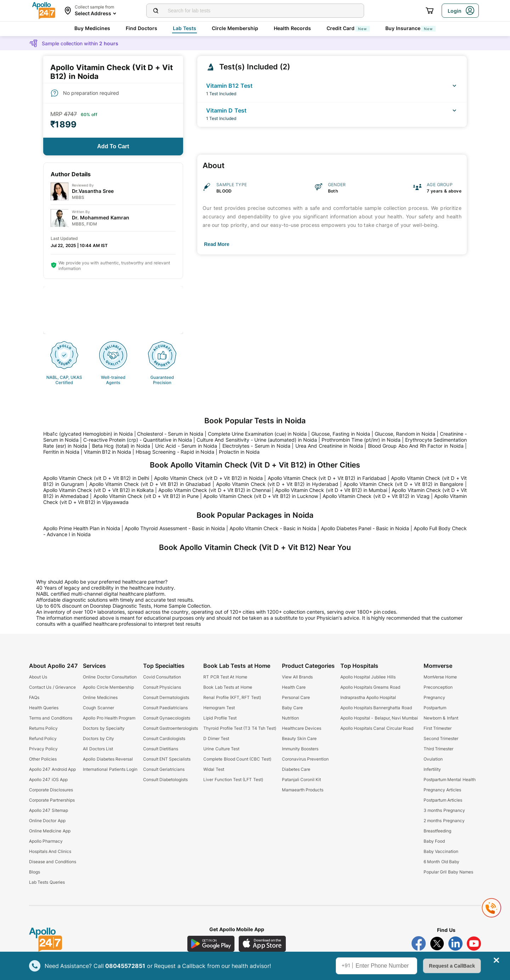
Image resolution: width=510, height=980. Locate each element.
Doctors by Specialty (104, 728)
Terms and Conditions (51, 718)
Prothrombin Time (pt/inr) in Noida (361, 440)
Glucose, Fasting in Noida (341, 434)
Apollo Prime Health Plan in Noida (82, 528)
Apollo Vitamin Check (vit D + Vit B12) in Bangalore (403, 484)
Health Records (292, 28)
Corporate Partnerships (52, 800)
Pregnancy (434, 697)
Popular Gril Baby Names (448, 872)
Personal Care (296, 697)
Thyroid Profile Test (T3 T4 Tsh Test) (240, 728)
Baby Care (292, 708)
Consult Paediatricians (165, 708)
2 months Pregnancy (444, 821)
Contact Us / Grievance (52, 687)
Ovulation (433, 759)
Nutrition (290, 718)
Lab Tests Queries (47, 882)
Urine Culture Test (221, 749)
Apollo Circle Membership (108, 687)
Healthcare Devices (302, 728)
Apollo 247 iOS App (48, 780)
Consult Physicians (162, 687)
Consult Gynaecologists (167, 718)
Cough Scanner (98, 708)
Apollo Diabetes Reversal (108, 759)
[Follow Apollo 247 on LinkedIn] (455, 944)
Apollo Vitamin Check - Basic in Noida (273, 528)
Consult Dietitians (161, 749)
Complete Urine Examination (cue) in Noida (257, 434)
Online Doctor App (47, 821)
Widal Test (214, 769)
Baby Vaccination (441, 851)
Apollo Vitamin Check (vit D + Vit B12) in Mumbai (331, 490)
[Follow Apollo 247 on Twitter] (437, 944)
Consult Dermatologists (166, 697)
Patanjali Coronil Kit (302, 780)
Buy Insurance (410, 28)
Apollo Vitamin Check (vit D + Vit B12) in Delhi (96, 478)
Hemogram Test (219, 708)
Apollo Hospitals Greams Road (370, 687)
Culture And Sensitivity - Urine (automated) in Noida (257, 440)
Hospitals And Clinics (50, 851)
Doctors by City (98, 738)
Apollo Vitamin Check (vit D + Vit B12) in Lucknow (260, 496)
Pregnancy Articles (442, 790)
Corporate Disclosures (51, 790)
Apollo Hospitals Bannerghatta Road (376, 708)
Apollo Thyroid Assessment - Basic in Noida (175, 528)
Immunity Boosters (300, 749)
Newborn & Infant (441, 718)
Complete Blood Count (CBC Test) (237, 759)
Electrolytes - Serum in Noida (256, 446)
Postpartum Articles (443, 800)
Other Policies (43, 759)
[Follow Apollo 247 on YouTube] (474, 944)
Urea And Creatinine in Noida (329, 446)
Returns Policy (43, 728)
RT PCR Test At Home (225, 677)
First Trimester (438, 728)
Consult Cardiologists (164, 738)
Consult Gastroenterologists (171, 728)
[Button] (113, 147)
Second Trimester (441, 738)
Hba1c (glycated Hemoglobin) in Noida (88, 434)
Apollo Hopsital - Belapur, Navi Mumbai (379, 718)
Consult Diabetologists (165, 780)
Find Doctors (141, 28)
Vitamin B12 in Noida (108, 452)
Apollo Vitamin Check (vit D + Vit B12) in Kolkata (98, 490)
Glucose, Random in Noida (405, 434)
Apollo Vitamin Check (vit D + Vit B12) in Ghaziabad (150, 484)
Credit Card (348, 28)
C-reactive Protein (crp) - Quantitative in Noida (138, 440)
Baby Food (434, 841)
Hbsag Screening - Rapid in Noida (175, 452)
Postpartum (435, 708)
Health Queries (44, 708)
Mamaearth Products (303, 790)
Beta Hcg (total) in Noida (121, 446)
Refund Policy (43, 738)
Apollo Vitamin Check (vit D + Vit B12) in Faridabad (327, 478)
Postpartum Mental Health (450, 780)
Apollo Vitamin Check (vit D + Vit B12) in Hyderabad (277, 484)
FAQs (34, 697)
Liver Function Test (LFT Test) (233, 780)
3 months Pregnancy (444, 810)
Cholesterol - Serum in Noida (170, 434)
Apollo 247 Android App (52, 769)
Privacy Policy (43, 749)
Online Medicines (100, 697)
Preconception (438, 687)
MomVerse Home (440, 677)
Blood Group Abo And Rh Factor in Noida (416, 446)
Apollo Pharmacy (46, 841)
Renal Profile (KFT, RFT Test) (232, 697)
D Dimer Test (216, 738)
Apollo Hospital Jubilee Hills (368, 677)
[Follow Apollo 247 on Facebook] (419, 944)
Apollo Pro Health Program (109, 718)
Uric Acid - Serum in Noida (186, 446)
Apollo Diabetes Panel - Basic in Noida (365, 528)
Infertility (432, 769)
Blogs (35, 872)
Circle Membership (235, 28)
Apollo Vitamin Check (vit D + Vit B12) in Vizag (376, 496)
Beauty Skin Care (299, 738)
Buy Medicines (92, 28)
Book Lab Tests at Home (228, 687)
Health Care (294, 687)
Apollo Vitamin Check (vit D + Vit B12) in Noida (208, 478)
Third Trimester (438, 749)
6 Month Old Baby (441, 862)
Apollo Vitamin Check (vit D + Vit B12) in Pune (146, 496)
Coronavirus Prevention (305, 759)
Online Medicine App (50, 831)
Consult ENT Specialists (167, 759)
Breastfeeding (437, 831)
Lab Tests (185, 28)
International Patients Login (110, 769)
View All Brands (297, 677)
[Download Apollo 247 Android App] (211, 944)
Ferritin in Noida (61, 452)
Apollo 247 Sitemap (49, 810)
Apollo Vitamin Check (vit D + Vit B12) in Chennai (214, 490)
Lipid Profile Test (220, 718)
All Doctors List (98, 749)
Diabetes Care (296, 769)
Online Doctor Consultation (110, 677)
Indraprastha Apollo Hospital (368, 697)
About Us (38, 677)
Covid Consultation (162, 677)
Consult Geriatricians (164, 769)
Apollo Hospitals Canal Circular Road (377, 728)
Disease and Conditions (53, 862)
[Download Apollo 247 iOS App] (262, 944)
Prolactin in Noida (239, 452)
